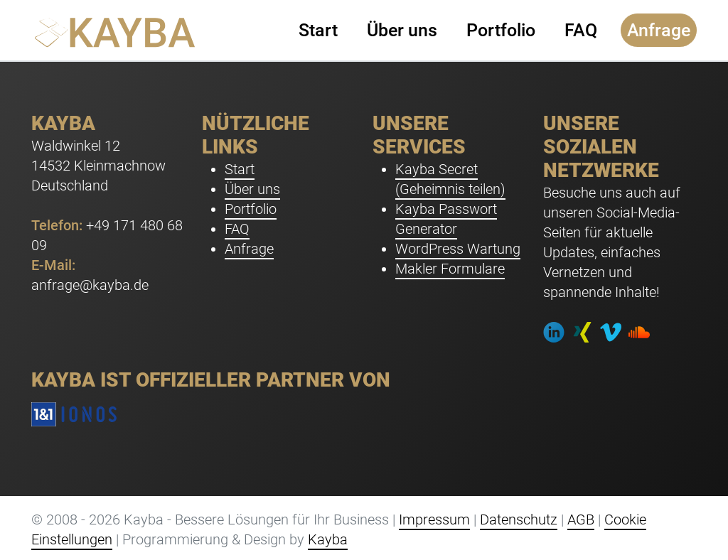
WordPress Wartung (458, 249)
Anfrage (249, 249)
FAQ (237, 229)
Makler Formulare (450, 269)
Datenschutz (519, 519)
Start (240, 169)
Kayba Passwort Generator (446, 219)
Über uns (252, 189)
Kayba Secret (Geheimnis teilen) (450, 179)
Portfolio (251, 209)
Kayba (328, 539)
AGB (581, 519)
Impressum (434, 519)
